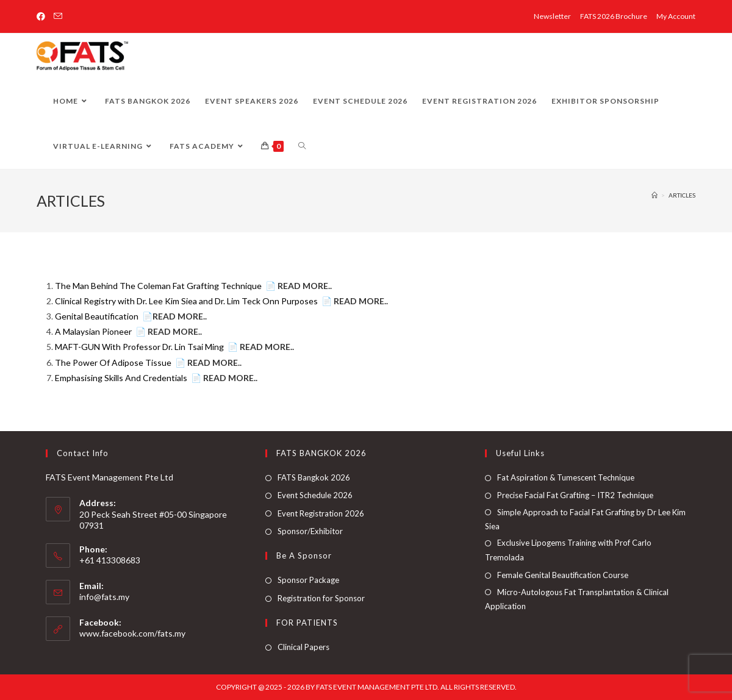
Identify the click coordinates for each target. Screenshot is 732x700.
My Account (676, 16)
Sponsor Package (308, 580)
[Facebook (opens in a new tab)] (43, 16)
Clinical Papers (303, 647)
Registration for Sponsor (321, 598)
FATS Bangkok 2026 (314, 477)
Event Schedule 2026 (315, 495)
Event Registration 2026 (321, 513)
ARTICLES (682, 195)
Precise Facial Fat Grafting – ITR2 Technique (575, 495)
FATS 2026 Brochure (614, 16)
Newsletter (552, 16)
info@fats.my (104, 597)
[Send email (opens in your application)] (58, 16)
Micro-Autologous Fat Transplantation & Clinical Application (577, 599)
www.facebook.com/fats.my (132, 633)
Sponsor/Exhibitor (310, 531)
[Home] (655, 195)
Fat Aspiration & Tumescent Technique (566, 477)
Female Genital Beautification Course (563, 575)
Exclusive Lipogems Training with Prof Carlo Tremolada (568, 550)
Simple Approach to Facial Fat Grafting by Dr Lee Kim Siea (585, 519)
